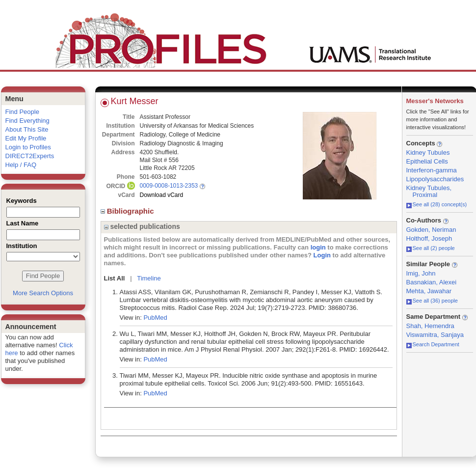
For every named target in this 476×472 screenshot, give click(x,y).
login (318, 247)
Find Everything (27, 121)
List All (115, 278)
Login (322, 255)
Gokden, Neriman (431, 230)
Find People (22, 112)
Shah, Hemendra (430, 326)
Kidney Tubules (428, 153)
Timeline (149, 278)
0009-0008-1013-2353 (169, 186)
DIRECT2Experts (30, 156)
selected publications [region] (142, 226)
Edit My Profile (26, 138)
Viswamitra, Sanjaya (435, 335)
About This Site (27, 129)
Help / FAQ (21, 165)
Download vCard (162, 195)
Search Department (433, 344)
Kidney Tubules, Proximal (429, 191)
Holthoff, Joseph (429, 238)
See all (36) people (432, 301)
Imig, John (421, 273)
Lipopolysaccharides (435, 179)
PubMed (155, 318)
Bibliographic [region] (128, 211)
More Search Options (43, 293)
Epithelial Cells (427, 161)
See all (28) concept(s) (437, 204)
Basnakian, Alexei (432, 282)
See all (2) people (431, 248)
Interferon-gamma (432, 170)
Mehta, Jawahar (429, 291)
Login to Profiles (28, 147)
